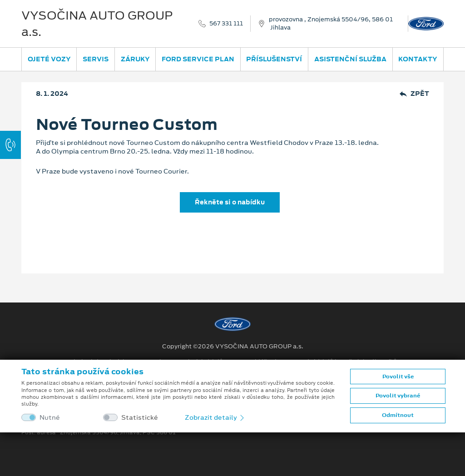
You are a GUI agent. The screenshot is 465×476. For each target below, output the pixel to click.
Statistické (140, 418)
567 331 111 (226, 24)
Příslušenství (274, 59)
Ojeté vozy (49, 59)
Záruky (135, 59)
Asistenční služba (350, 59)
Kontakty (418, 59)
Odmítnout (398, 415)
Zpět (414, 94)
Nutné (50, 418)
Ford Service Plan (198, 59)
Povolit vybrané (398, 396)
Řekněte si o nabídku (230, 202)
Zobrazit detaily (215, 417)
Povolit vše (398, 377)
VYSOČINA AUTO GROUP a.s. (97, 24)
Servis (96, 59)
